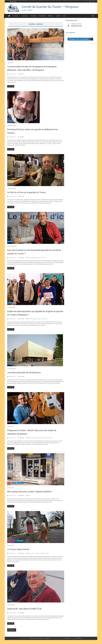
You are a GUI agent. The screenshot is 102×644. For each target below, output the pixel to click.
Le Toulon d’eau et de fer (18, 549)
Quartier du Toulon (45, 553)
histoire (33, 553)
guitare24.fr (41, 438)
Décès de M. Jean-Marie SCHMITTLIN (24, 609)
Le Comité (24, 16)
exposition (35, 319)
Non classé (10, 58)
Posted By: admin (12, 74)
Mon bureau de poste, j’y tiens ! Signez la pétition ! (30, 492)
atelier (29, 438)
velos (45, 258)
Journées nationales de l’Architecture (24, 373)
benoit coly (33, 438)
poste (39, 258)
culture (31, 319)
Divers (14, 541)
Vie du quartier (15, 422)
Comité (14, 483)
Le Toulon (15, 16)
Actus (9, 422)
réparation (50, 438)
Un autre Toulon (44, 319)
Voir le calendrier (70, 33)
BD (28, 319)
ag (28, 258)
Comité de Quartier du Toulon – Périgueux (50, 7)
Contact (58, 16)
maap (39, 319)
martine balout (38, 553)
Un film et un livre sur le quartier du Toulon (26, 192)
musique (46, 438)
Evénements (42, 16)
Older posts (12, 630)
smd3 (42, 258)
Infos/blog (34, 16)
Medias (50, 16)
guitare (37, 438)
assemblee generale (33, 258)
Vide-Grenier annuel (76, 26)
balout (29, 553)
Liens (64, 16)
